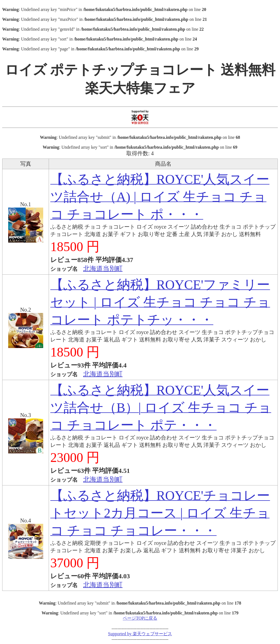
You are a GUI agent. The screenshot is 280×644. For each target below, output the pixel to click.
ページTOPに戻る (140, 618)
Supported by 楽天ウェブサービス (140, 634)
